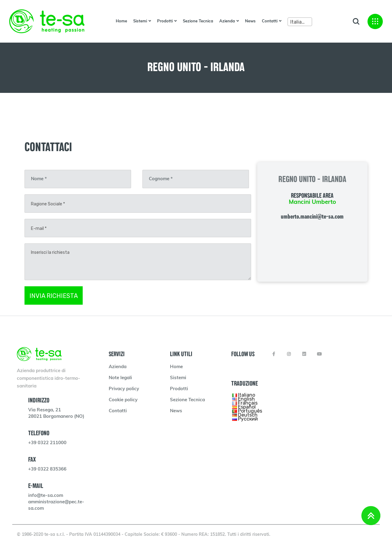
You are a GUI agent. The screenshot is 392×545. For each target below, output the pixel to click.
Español (247, 407)
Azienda (227, 21)
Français (248, 403)
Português (250, 411)
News (250, 21)
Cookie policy (123, 400)
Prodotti (165, 21)
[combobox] (300, 22)
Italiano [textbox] (299, 22)
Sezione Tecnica (198, 21)
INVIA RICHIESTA (54, 296)
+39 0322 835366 (47, 469)
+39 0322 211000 (47, 443)
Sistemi (140, 21)
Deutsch (248, 415)
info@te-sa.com (46, 496)
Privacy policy (124, 389)
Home (121, 21)
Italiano (247, 395)
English (246, 399)
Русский (248, 419)
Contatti (270, 21)
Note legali (120, 378)
